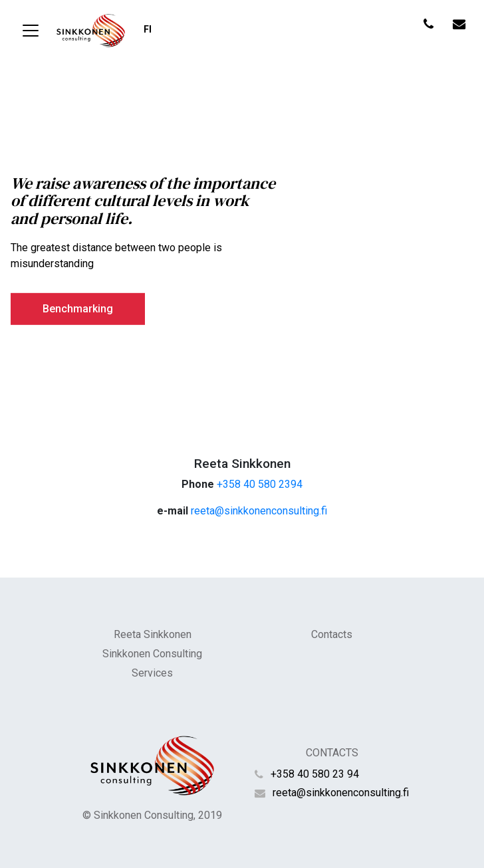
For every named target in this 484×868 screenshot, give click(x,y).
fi (148, 30)
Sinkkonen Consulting (152, 654)
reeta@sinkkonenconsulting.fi (259, 511)
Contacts (332, 634)
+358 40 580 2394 (260, 484)
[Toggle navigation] (31, 31)
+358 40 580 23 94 (315, 774)
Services (152, 673)
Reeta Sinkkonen (153, 634)
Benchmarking (78, 308)
